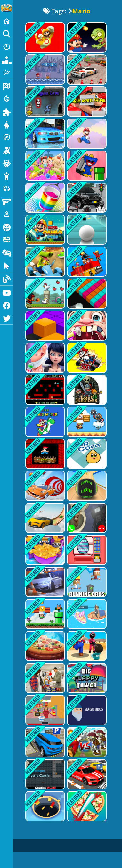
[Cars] (6, 188)
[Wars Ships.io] (86, 614)
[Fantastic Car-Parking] (86, 774)
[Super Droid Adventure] (86, 422)
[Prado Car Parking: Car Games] (45, 742)
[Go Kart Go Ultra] (45, 262)
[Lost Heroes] (86, 390)
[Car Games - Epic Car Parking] (86, 198)
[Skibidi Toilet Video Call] (86, 518)
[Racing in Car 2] (45, 134)
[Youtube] (6, 292)
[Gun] (6, 201)
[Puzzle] (6, 111)
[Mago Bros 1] (86, 710)
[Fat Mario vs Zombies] (86, 742)
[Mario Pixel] (45, 454)
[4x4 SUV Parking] (86, 70)
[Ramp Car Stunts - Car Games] (45, 486)
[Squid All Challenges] (86, 646)
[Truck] (6, 240)
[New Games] (6, 47)
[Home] (6, 21)
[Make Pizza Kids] (86, 806)
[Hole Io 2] (45, 806)
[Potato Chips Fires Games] (45, 550)
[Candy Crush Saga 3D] (45, 166)
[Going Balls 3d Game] (86, 486)
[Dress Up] (6, 124)
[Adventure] (6, 137)
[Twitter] (6, 318)
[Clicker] (6, 265)
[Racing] (6, 86)
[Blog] (6, 279)
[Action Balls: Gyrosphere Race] (86, 230)
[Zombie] (6, 163)
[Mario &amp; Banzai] (86, 134)
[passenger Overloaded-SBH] (86, 262)
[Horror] (6, 227)
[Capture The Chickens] (45, 294)
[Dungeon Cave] (45, 102)
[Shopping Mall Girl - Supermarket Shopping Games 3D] (45, 678)
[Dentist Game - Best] (86, 326)
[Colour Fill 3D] (45, 198)
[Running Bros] (86, 582)
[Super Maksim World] (45, 230)
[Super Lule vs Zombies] (86, 37)
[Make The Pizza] (45, 646)
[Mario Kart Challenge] (86, 358)
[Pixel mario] (45, 390)
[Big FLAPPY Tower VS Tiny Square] (86, 678)
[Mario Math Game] (86, 102)
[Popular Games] (6, 60)
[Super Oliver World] (45, 614)
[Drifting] (6, 252)
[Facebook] (6, 305)
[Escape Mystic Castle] (45, 774)
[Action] (6, 99)
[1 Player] (6, 214)
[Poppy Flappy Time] (86, 166)
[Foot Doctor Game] (45, 358)
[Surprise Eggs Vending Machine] (86, 550)
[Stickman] (6, 176)
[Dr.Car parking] (45, 582)
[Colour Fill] (86, 294)
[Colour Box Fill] (45, 326)
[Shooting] (6, 150)
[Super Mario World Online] (45, 422)
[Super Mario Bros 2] (45, 70)
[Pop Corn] (86, 454)
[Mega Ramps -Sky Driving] (45, 518)
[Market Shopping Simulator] (45, 710)
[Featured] (6, 72)
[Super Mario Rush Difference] (45, 37)
